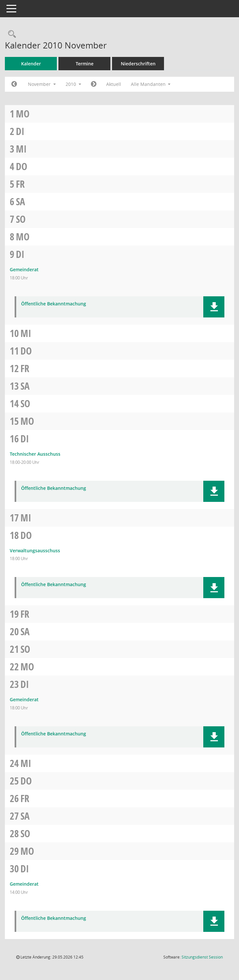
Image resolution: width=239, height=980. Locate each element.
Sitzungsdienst (202, 957)
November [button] (42, 84)
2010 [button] (73, 84)
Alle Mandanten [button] (151, 84)
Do (22, 166)
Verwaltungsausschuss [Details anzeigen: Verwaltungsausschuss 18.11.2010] (35, 550)
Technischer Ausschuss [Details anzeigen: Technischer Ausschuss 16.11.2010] (35, 454)
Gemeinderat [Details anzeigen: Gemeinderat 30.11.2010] (24, 884)
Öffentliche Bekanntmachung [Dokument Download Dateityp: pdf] (54, 304)
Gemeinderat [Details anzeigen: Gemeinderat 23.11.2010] (24, 699)
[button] (214, 307)
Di (20, 131)
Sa (20, 201)
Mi (21, 149)
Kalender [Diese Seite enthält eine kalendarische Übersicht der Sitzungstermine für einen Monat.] (31, 64)
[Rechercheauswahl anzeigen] (10, 34)
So (21, 219)
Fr (20, 184)
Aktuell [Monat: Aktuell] (114, 84)
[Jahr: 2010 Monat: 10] (14, 84)
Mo (23, 114)
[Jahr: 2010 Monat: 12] (94, 84)
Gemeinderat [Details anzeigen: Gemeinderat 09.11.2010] (24, 269)
